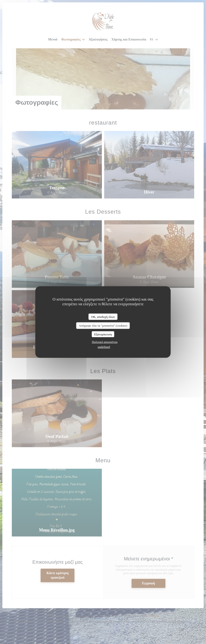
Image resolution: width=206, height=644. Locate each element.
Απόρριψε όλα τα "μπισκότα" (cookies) (103, 326)
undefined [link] (104, 347)
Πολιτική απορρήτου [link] (105, 342)
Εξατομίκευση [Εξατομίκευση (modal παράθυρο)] (103, 334)
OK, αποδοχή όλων (103, 317)
